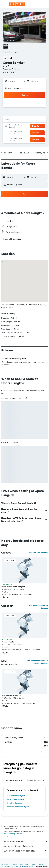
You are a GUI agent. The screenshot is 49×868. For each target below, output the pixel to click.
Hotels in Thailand (38, 864)
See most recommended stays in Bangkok (37, 662)
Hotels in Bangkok (14, 803)
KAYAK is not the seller (26, 841)
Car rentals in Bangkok (16, 796)
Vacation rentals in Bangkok (18, 807)
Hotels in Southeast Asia (10, 866)
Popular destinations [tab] (36, 780)
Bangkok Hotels (28, 866)
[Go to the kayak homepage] (17, 4)
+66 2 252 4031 (10, 72)
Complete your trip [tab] (14, 780)
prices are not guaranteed (13, 834)
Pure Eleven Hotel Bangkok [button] (14, 587)
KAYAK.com (5, 864)
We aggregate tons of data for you (26, 846)
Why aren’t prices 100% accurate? (26, 851)
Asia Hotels (24, 864)
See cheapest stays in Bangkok (38, 607)
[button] (4, 4)
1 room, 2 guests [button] (13, 88)
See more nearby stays (38, 552)
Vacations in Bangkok (16, 799)
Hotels (15, 864)
